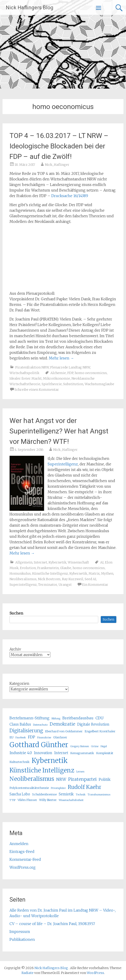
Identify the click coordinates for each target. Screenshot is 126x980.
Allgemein (24, 562)
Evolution (28, 568)
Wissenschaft (78, 562)
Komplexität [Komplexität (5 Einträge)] (105, 753)
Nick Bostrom (49, 579)
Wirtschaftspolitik (24, 373)
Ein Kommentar (95, 585)
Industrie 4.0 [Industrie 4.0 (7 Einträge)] (21, 753)
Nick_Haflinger (57, 165)
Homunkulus (20, 573)
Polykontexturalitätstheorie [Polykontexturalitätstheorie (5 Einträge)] (29, 788)
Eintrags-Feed (22, 852)
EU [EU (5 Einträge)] (11, 737)
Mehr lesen (61, 358)
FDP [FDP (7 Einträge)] (32, 737)
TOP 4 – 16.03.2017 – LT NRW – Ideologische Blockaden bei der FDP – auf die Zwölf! (59, 146)
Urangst (65, 585)
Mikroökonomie (57, 378)
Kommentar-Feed (25, 859)
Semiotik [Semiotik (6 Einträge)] (66, 794)
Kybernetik (57, 562)
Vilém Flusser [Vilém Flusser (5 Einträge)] (27, 800)
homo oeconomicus (91, 373)
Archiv (15, 649)
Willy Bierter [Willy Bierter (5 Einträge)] (48, 800)
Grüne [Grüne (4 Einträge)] (95, 746)
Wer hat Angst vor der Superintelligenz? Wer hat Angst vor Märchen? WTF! (59, 431)
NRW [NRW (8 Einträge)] (61, 779)
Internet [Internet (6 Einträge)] (61, 753)
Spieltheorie (52, 384)
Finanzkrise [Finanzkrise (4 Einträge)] (44, 738)
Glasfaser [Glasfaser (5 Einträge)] (60, 737)
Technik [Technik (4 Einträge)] (81, 795)
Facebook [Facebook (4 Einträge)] (21, 738)
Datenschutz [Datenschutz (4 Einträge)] (40, 725)
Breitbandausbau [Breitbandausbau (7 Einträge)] (78, 718)
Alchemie (58, 373)
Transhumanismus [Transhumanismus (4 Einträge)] (99, 795)
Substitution (73, 384)
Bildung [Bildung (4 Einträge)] (56, 719)
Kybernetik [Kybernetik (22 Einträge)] (50, 761)
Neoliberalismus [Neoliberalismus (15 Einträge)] (32, 779)
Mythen (107, 573)
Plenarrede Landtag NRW (70, 367)
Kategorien (19, 683)
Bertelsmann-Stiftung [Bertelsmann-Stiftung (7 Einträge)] (29, 718)
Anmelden (19, 844)
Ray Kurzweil (73, 579)
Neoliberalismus (23, 579)
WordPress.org (23, 867)
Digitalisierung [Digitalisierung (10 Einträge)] (26, 731)
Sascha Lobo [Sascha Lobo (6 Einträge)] (20, 794)
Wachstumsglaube (99, 384)
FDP (70, 373)
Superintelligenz (63, 464)
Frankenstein (48, 568)
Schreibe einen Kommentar (37, 390)
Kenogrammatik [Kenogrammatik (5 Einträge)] (82, 753)
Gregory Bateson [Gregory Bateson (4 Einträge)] (80, 746)
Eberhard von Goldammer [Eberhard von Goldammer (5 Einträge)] (64, 731)
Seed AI (90, 579)
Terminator (48, 585)
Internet (40, 562)
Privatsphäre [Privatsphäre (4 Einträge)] (58, 788)
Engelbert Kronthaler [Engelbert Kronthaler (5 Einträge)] (100, 731)
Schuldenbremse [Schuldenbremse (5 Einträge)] (44, 794)
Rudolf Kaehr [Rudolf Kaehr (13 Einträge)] (85, 787)
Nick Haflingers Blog (30, 8)
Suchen (16, 613)
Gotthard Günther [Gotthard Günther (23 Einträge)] (39, 745)
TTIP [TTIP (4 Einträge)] (12, 800)
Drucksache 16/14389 (70, 196)
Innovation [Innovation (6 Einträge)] (43, 753)
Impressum (20, 932)
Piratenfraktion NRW (32, 367)
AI (102, 562)
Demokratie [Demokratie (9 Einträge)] (62, 724)
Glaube (66, 568)
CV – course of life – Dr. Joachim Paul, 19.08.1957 (52, 924)
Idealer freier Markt (26, 378)
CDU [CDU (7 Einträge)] (100, 718)
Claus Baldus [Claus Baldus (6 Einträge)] (20, 724)
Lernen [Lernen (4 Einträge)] (80, 772)
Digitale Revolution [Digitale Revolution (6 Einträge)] (93, 724)
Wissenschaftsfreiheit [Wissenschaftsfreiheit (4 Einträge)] (71, 800)
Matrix (94, 573)
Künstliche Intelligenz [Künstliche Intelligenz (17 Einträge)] (42, 770)
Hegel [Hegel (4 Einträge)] (104, 746)
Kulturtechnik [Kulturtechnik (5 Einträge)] (20, 762)
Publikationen (22, 939)
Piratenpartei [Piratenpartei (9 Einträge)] (82, 779)
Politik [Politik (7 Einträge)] (105, 779)
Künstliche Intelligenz (50, 573)
